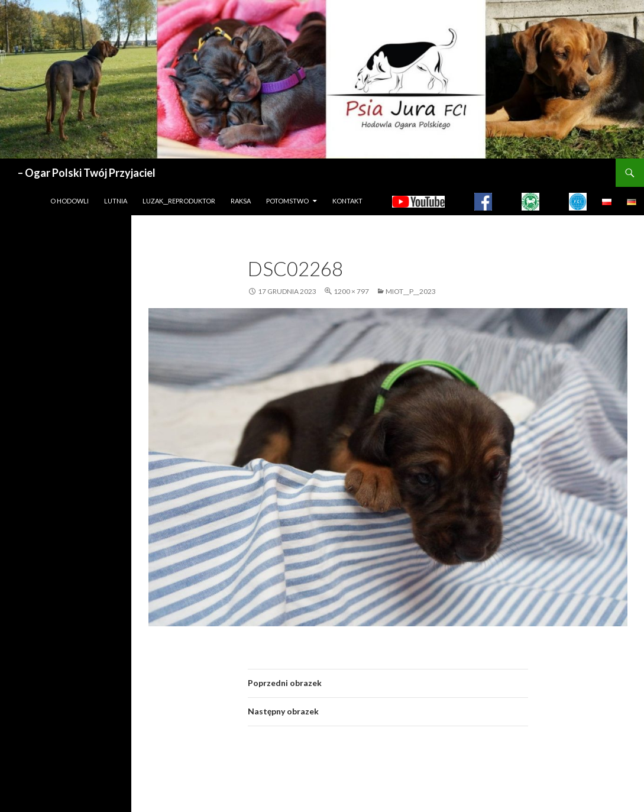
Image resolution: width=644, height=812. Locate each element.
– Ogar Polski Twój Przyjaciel (87, 173)
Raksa (241, 201)
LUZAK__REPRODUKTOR (179, 201)
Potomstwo (287, 201)
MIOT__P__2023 (411, 291)
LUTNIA (116, 201)
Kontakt (347, 201)
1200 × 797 (351, 291)
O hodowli (69, 201)
